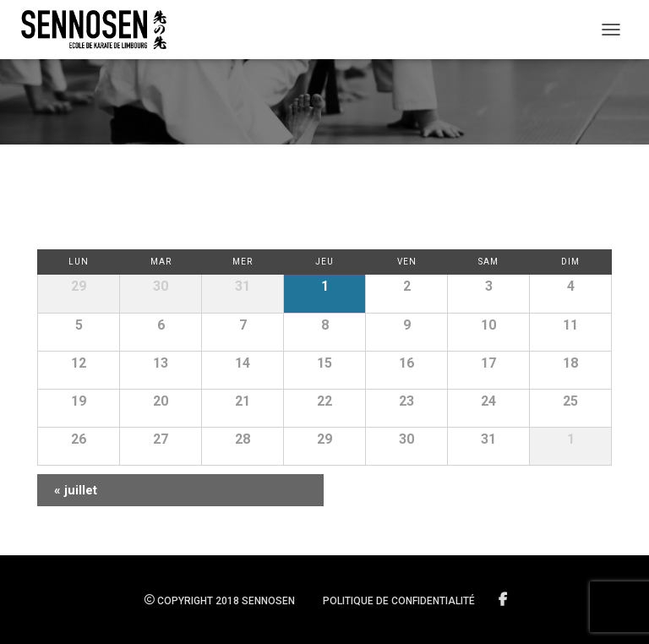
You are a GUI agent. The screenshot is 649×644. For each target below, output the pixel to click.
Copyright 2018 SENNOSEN (220, 601)
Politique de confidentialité (399, 601)
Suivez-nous (504, 600)
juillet (76, 490)
